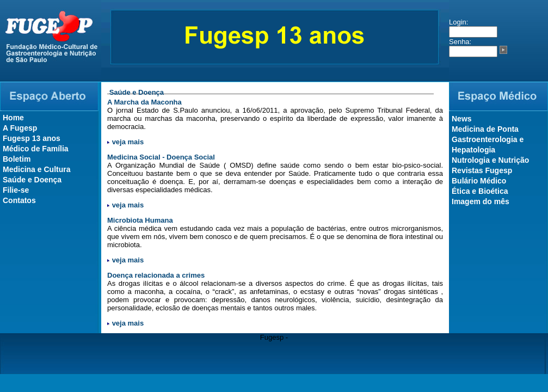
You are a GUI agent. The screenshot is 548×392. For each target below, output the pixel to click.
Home (13, 118)
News (462, 119)
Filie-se (16, 190)
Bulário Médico (479, 181)
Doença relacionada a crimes (156, 275)
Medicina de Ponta (485, 129)
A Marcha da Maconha (144, 102)
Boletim (17, 159)
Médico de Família (36, 149)
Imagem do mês (481, 201)
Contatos (19, 200)
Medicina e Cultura (36, 169)
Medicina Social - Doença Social (161, 157)
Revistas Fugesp (482, 170)
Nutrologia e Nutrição (490, 160)
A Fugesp (20, 128)
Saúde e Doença (32, 180)
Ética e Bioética (480, 191)
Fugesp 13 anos (32, 138)
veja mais (128, 142)
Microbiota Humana (140, 220)
